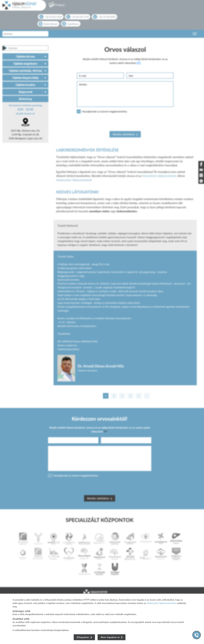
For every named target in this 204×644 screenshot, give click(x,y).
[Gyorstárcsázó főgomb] (197, 635)
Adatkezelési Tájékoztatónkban (161, 603)
